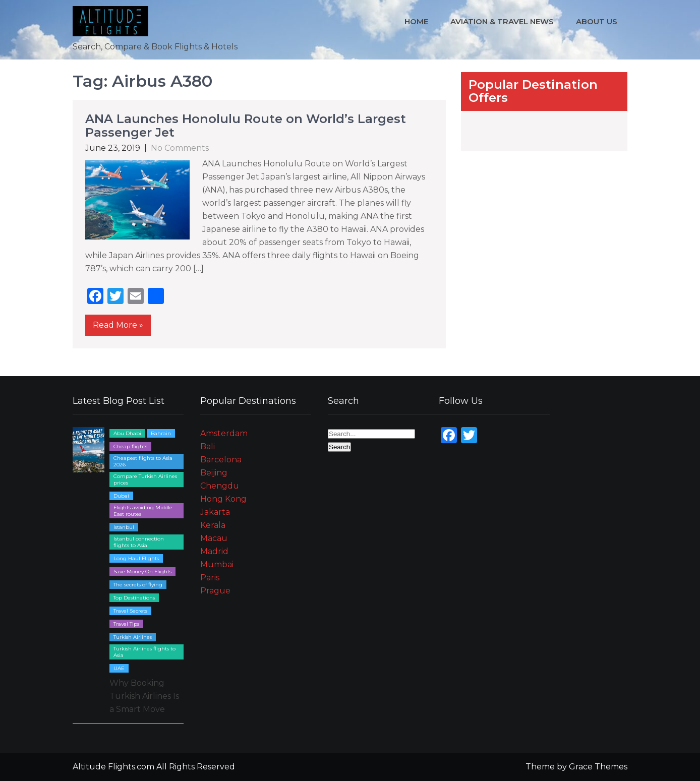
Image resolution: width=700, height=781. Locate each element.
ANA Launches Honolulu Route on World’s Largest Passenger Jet (246, 125)
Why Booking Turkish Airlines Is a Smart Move (144, 696)
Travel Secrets (130, 611)
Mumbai (217, 564)
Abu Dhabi (127, 433)
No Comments (180, 148)
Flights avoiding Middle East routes (143, 511)
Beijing (214, 473)
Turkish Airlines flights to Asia (144, 652)
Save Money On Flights (142, 572)
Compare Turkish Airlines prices (145, 479)
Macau (214, 538)
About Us (597, 21)
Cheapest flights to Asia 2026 (143, 461)
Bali (208, 446)
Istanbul (124, 527)
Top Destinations (134, 598)
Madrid (214, 551)
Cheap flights (130, 446)
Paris (210, 578)
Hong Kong (223, 499)
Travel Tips (126, 624)
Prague (215, 591)
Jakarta (215, 512)
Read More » (118, 325)
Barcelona (221, 460)
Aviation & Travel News (502, 21)
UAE (119, 668)
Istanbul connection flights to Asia (139, 542)
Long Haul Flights (136, 558)
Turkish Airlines (133, 637)
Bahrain (161, 433)
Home (416, 21)
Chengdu (220, 486)
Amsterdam (224, 433)
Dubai (121, 496)
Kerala (213, 525)
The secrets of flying (138, 585)
